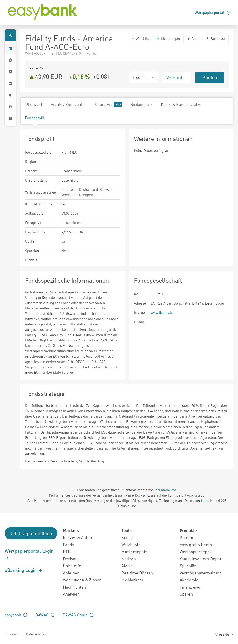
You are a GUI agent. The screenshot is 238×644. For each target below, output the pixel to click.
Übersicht (34, 104)
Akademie (189, 580)
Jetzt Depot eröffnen (31, 533)
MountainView (165, 490)
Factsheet (215, 38)
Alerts (127, 566)
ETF (67, 551)
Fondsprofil (35, 118)
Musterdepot (168, 38)
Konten (186, 537)
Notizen (129, 559)
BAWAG (45, 615)
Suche (127, 537)
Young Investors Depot (200, 559)
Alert (193, 38)
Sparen (186, 594)
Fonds (69, 544)
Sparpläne (189, 566)
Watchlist (140, 38)
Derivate (71, 559)
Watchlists (131, 544)
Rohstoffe (72, 566)
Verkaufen (177, 77)
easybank (16, 615)
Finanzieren (191, 587)
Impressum (13, 634)
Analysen (71, 594)
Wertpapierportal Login (29, 554)
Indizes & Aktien (78, 537)
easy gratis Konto (196, 544)
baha (205, 501)
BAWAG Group (78, 615)
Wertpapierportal (213, 12)
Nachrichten (74, 587)
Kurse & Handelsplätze (181, 104)
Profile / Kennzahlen (69, 104)
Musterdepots (134, 551)
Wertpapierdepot (195, 551)
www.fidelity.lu (162, 312)
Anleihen (71, 573)
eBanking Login (24, 570)
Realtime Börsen (137, 573)
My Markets (132, 580)
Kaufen (210, 77)
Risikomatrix (142, 104)
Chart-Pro (109, 104)
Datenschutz (35, 634)
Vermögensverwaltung (201, 573)
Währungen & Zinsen (82, 580)
